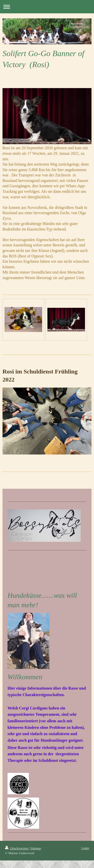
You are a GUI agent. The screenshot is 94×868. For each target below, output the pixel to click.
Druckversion (17, 848)
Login (85, 848)
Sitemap (36, 848)
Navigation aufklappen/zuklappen (47, 7)
